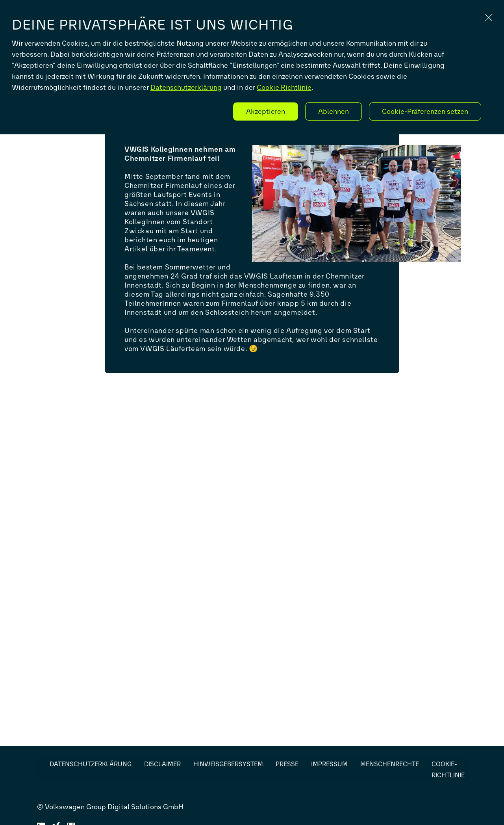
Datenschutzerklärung (186, 87)
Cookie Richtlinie (284, 87)
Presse (287, 764)
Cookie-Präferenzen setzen (425, 111)
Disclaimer (162, 764)
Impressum (329, 764)
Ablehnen (334, 111)
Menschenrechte (390, 764)
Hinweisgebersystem (228, 764)
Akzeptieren (266, 111)
